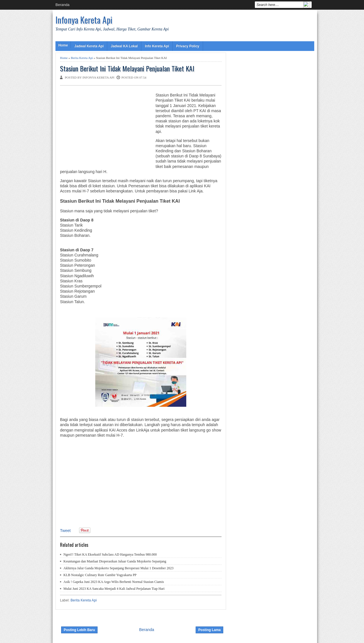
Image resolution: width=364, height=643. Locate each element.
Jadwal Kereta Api (89, 46)
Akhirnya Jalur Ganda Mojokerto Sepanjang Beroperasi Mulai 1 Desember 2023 (118, 568)
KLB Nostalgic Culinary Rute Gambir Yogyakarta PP (100, 575)
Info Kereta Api (157, 46)
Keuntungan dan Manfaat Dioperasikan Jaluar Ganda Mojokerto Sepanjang (115, 561)
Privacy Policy (188, 46)
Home (63, 45)
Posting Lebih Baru (79, 630)
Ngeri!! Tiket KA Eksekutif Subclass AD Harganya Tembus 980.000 (110, 554)
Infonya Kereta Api (84, 20)
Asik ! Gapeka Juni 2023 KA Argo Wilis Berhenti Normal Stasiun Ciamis (114, 582)
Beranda (62, 5)
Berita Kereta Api (82, 58)
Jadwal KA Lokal (124, 46)
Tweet (65, 531)
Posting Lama (209, 630)
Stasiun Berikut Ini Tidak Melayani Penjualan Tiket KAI (127, 68)
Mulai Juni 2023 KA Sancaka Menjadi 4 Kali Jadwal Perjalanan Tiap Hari (114, 589)
